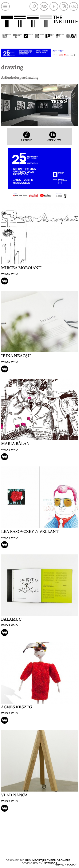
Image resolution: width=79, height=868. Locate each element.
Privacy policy (66, 865)
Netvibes (50, 863)
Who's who (9, 274)
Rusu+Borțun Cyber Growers (48, 860)
